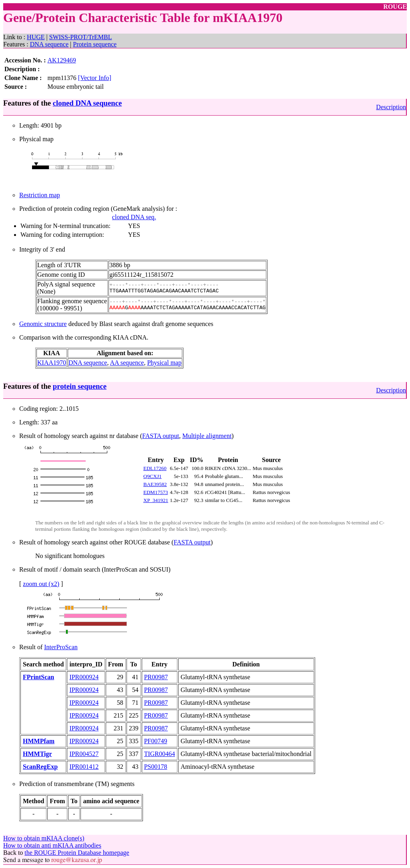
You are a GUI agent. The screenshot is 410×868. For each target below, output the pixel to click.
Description (391, 107)
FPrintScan (38, 677)
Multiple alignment (207, 436)
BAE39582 (155, 484)
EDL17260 (155, 468)
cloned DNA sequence (87, 103)
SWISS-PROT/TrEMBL (81, 37)
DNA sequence (49, 44)
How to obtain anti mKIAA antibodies (52, 845)
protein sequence (80, 386)
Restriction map (40, 195)
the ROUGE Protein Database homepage (77, 853)
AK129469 (62, 60)
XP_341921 (156, 500)
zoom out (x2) (41, 584)
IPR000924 (84, 677)
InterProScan (61, 647)
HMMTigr (37, 754)
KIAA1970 (52, 363)
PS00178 (156, 767)
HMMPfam (39, 741)
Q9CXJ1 (153, 476)
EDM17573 (156, 492)
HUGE (36, 37)
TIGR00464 (160, 754)
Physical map (164, 363)
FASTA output (161, 436)
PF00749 (156, 741)
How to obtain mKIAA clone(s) (44, 838)
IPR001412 (84, 767)
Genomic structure (43, 324)
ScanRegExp (40, 767)
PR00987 (156, 677)
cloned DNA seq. (134, 217)
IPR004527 (84, 754)
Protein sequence (95, 44)
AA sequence (127, 363)
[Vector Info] (95, 78)
